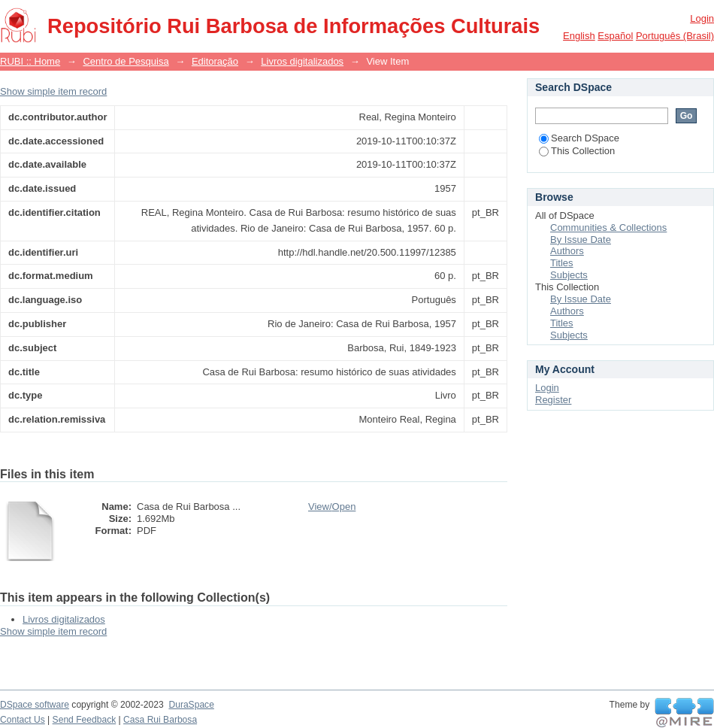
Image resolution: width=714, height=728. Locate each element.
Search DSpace (579, 138)
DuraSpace (191, 705)
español (615, 36)
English (579, 36)
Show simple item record (53, 91)
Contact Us (23, 720)
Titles (562, 263)
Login (702, 18)
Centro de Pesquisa (126, 61)
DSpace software (35, 705)
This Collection (577, 151)
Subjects (569, 275)
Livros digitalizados (302, 61)
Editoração (215, 61)
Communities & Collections (608, 228)
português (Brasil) (675, 36)
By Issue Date (581, 240)
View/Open (332, 507)
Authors (567, 251)
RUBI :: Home (30, 61)
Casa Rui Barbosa (160, 720)
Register (553, 400)
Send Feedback (85, 720)
